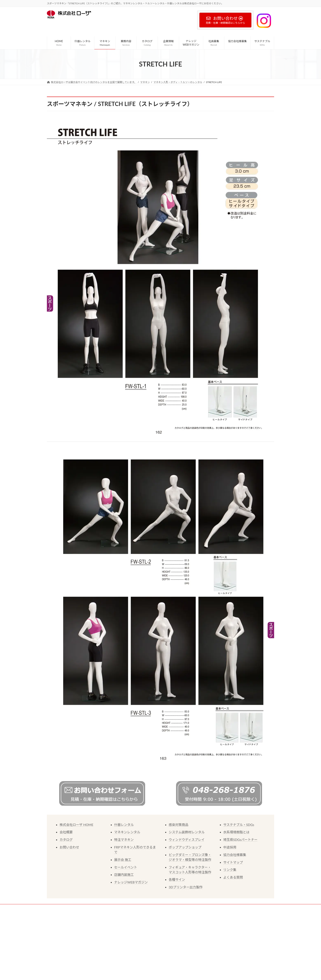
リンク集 (230, 870)
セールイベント (126, 867)
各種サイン (177, 879)
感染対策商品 (179, 825)
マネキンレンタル (127, 832)
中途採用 (230, 847)
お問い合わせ (69, 847)
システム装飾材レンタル (187, 832)
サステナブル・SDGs (239, 825)
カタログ (66, 840)
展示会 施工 (123, 860)
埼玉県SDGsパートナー (240, 840)
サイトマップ (233, 862)
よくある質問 (233, 877)
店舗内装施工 (124, 875)
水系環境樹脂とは (236, 832)
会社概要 (66, 832)
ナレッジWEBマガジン (131, 882)
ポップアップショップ (185, 847)
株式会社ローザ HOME (76, 825)
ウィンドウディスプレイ (187, 840)
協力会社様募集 (235, 855)
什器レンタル (124, 825)
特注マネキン (124, 840)
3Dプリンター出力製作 (186, 887)
